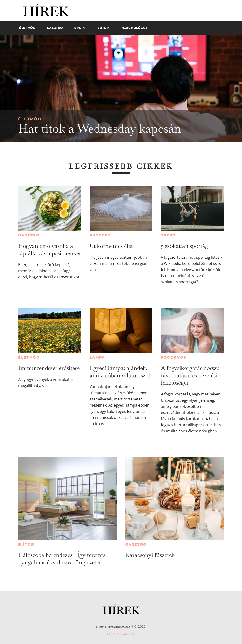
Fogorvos (174, 357)
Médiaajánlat (121, 634)
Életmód (30, 119)
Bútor (26, 544)
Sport (169, 235)
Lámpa (97, 357)
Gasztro (29, 235)
